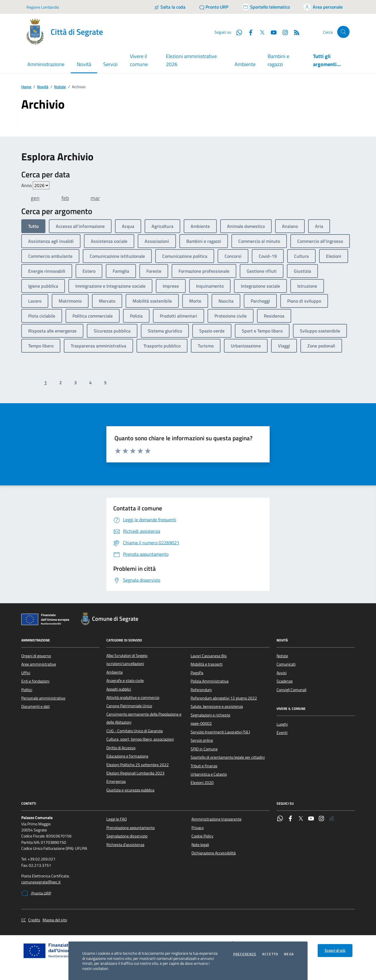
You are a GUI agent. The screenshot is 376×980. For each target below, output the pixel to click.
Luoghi (282, 724)
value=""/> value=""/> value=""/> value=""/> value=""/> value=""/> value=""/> (41, 185)
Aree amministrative (39, 664)
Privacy (198, 828)
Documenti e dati (36, 706)
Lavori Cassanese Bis (209, 656)
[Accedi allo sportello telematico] (266, 7)
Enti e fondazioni (35, 681)
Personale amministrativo (43, 698)
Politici (27, 690)
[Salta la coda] (170, 7)
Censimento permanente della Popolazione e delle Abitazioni (144, 718)
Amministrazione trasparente (216, 819)
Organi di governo (36, 656)
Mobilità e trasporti (207, 664)
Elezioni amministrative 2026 (191, 60)
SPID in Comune (204, 749)
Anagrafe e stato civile (125, 681)
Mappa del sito (55, 920)
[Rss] (294, 32)
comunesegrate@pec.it (41, 882)
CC (24, 920)
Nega (289, 954)
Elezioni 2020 (202, 783)
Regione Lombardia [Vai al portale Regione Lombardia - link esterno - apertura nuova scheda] (43, 7)
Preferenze (245, 954)
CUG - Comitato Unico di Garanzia (135, 731)
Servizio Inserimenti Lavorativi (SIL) (220, 732)
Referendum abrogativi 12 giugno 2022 (224, 698)
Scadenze (285, 681)
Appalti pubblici (119, 689)
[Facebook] (248, 32)
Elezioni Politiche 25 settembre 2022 (138, 765)
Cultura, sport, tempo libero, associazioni (140, 739)
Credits (34, 920)
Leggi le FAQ (117, 819)
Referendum (201, 690)
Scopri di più (335, 950)
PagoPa (197, 673)
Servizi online (202, 740)
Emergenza (116, 781)
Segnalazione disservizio (127, 836)
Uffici (26, 673)
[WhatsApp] (237, 32)
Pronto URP (36, 893)
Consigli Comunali (291, 690)
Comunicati (286, 664)
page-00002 (201, 723)
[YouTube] (271, 32)
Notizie (60, 87)
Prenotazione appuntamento (131, 828)
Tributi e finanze (204, 766)
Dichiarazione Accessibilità (214, 853)
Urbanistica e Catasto (209, 774)
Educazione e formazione (127, 756)
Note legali (200, 845)
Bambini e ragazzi (278, 60)
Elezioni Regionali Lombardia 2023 (135, 773)
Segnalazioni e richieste (210, 715)
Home (26, 87)
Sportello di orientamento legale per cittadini (228, 757)
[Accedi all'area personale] (323, 7)
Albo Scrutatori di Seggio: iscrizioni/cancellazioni (127, 660)
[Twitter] (260, 32)
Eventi (282, 733)
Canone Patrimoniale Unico (129, 706)
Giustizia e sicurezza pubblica (130, 790)
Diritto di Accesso (121, 748)
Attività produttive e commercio (133, 697)
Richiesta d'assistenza (125, 845)
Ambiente (245, 64)
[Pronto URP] (214, 7)
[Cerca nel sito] (343, 32)
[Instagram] (283, 32)
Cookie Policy (202, 836)
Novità (43, 87)
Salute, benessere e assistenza (217, 706)
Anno (35, 185)
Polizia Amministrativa (210, 681)
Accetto (270, 954)
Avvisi (282, 673)
